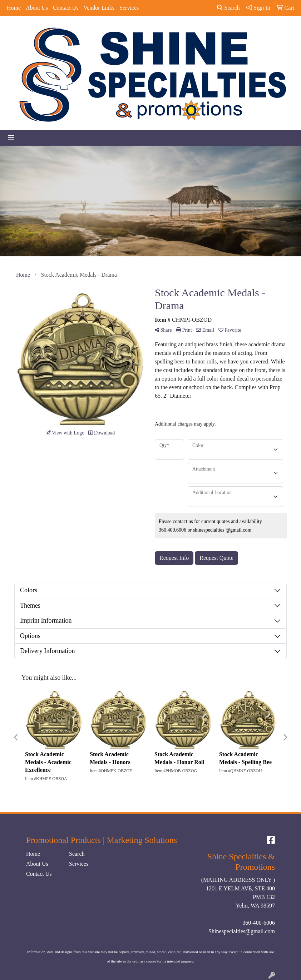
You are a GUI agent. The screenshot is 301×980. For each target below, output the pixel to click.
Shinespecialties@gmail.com (242, 931)
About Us (37, 8)
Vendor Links (99, 8)
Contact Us (66, 8)
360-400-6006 (259, 923)
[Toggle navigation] (11, 138)
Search (228, 8)
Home (14, 8)
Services (129, 8)
